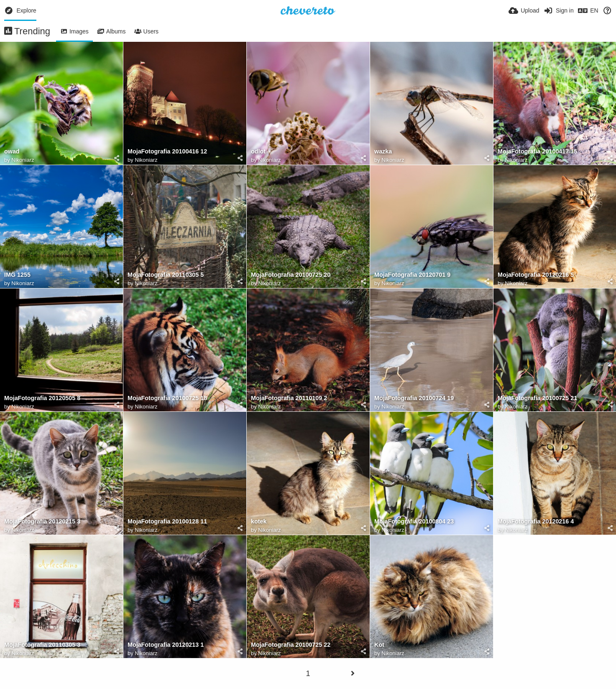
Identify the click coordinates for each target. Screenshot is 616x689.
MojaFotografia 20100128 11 (167, 522)
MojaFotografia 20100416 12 (167, 152)
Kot (379, 645)
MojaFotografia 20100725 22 (291, 645)
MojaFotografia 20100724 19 (414, 398)
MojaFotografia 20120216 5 (536, 275)
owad (12, 152)
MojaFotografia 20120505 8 (42, 398)
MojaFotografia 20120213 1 (166, 645)
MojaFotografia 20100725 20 (291, 275)
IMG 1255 (17, 275)
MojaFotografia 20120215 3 (42, 522)
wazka (383, 152)
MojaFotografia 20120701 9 (412, 275)
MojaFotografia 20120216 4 (536, 522)
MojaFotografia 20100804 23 (414, 522)
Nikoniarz (23, 160)
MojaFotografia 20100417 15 (537, 152)
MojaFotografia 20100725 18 (167, 398)
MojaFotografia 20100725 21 (537, 398)
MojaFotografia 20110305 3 (42, 645)
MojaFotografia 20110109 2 (289, 398)
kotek (259, 522)
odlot (258, 152)
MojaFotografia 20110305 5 (166, 275)
